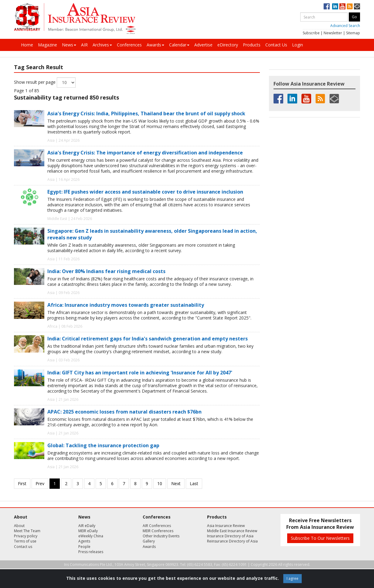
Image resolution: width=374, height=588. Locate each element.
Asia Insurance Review (226, 526)
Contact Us (276, 45)
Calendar (179, 45)
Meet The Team (27, 531)
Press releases (91, 552)
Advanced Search (345, 26)
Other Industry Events (161, 536)
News (69, 45)
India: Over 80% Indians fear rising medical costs (106, 271)
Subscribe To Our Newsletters (320, 538)
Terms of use (25, 541)
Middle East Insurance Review (232, 531)
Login (297, 45)
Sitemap (353, 33)
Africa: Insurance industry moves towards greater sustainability (126, 305)
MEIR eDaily (88, 531)
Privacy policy (26, 536)
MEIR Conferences (158, 531)
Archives (102, 45)
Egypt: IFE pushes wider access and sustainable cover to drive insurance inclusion (145, 192)
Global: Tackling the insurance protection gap (103, 445)
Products (252, 45)
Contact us (23, 547)
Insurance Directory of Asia (230, 536)
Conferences (129, 45)
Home (27, 45)
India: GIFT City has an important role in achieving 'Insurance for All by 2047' (140, 373)
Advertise (203, 45)
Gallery (149, 541)
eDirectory (228, 45)
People (84, 547)
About (19, 526)
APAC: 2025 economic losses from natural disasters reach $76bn (124, 412)
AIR (84, 45)
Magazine (48, 45)
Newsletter (333, 33)
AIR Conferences (157, 526)
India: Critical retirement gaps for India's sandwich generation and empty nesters (148, 339)
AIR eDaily (87, 526)
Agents (84, 541)
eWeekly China (91, 536)
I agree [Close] (292, 578)
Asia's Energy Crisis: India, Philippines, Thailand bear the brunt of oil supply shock (146, 113)
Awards (155, 45)
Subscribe (311, 33)
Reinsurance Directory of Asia (232, 541)
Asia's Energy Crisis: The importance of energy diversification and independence (145, 153)
